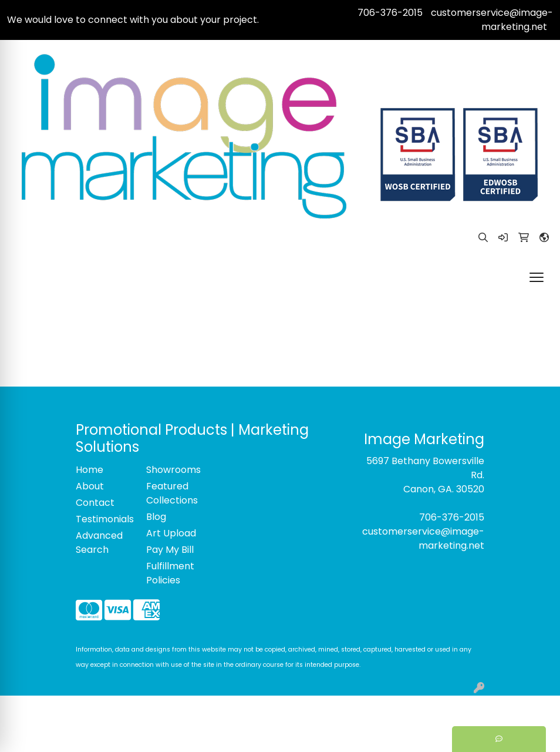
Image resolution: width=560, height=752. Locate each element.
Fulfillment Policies (170, 573)
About (90, 486)
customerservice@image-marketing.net (492, 20)
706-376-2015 (390, 13)
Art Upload (171, 533)
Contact (95, 503)
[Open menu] (537, 277)
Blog (156, 517)
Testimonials (104, 519)
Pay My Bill (170, 550)
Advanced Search (99, 543)
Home (90, 470)
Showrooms (173, 470)
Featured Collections (172, 493)
